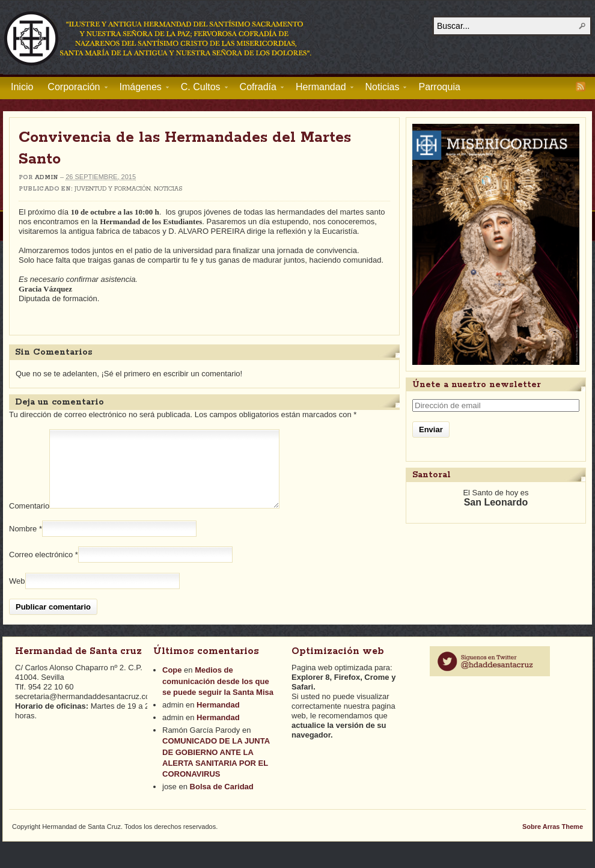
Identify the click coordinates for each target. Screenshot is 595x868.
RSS (581, 87)
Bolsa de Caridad (222, 801)
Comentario (29, 520)
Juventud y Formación (113, 189)
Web (17, 595)
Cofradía (258, 89)
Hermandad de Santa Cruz (159, 38)
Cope (172, 684)
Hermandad (321, 89)
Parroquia (439, 87)
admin (46, 178)
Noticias (383, 89)
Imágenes (141, 89)
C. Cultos (201, 89)
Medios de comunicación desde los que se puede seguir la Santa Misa (218, 695)
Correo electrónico (41, 569)
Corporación (74, 89)
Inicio (22, 87)
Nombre (23, 543)
